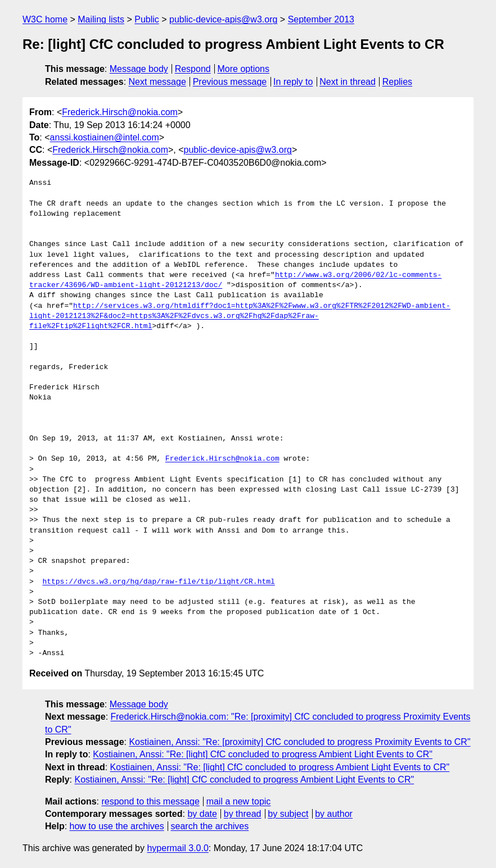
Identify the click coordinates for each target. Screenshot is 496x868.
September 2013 (321, 19)
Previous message (230, 82)
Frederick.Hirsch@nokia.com (120, 112)
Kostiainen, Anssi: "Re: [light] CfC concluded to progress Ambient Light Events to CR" (263, 754)
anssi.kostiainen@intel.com (105, 137)
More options (244, 69)
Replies (397, 82)
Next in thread (348, 82)
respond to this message (150, 801)
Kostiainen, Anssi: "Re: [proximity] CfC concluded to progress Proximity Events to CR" (299, 742)
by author (334, 814)
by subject (288, 814)
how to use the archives (117, 826)
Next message (157, 82)
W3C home (45, 19)
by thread (243, 814)
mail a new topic (239, 801)
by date (202, 814)
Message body (139, 69)
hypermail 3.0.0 (177, 848)
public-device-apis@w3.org (223, 19)
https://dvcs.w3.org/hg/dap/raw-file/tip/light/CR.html (158, 582)
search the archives (210, 826)
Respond (193, 69)
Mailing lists (101, 19)
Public (147, 19)
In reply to (293, 82)
